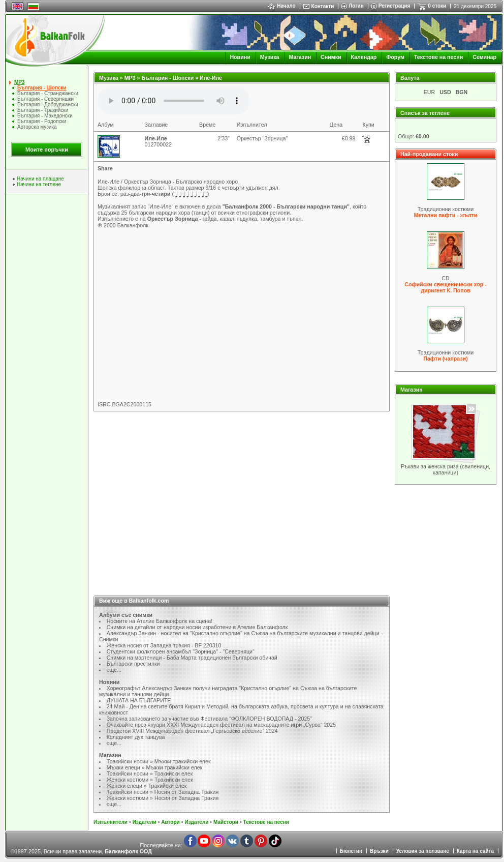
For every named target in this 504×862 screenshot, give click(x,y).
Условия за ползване (423, 851)
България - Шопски (42, 88)
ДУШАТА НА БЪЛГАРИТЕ (139, 700)
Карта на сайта (475, 851)
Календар (364, 57)
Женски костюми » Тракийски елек (150, 780)
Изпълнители (111, 822)
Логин (356, 6)
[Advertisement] (242, 497)
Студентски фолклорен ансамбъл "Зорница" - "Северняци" (181, 651)
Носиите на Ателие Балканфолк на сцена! (160, 621)
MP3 (20, 82)
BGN (462, 92)
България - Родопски (42, 121)
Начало (281, 6)
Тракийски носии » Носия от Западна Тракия (163, 792)
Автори (170, 822)
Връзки (379, 851)
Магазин (300, 57)
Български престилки (133, 664)
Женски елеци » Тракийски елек (147, 786)
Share (105, 168)
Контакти (323, 6)
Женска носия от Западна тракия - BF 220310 (164, 645)
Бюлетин (351, 851)
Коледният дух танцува (136, 737)
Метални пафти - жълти (445, 215)
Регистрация (395, 6)
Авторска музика (37, 127)
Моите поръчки (47, 150)
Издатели (145, 822)
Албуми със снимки (126, 615)
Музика (270, 57)
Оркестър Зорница (173, 219)
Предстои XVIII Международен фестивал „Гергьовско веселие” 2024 (192, 731)
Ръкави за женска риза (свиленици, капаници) (446, 469)
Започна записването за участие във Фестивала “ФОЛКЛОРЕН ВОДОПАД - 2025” (209, 719)
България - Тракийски (43, 110)
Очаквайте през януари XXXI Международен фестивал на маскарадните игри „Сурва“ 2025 (221, 725)
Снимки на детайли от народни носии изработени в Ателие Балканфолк (197, 627)
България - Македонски (45, 116)
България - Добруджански (48, 105)
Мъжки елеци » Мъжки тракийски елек (155, 767)
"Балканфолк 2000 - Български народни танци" (286, 206)
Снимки (331, 57)
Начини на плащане (40, 179)
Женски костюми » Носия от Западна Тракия (163, 798)
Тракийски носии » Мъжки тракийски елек (159, 761)
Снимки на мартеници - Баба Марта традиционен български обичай (192, 658)
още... (114, 670)
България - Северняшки (45, 99)
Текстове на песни (438, 57)
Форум (395, 57)
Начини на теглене (39, 184)
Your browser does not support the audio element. (174, 101)
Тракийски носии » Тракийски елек (150, 774)
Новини (240, 57)
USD (445, 92)
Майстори (226, 822)
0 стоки (437, 6)
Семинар (484, 57)
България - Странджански (48, 93)
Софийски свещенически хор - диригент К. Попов (446, 287)
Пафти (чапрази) (446, 359)
